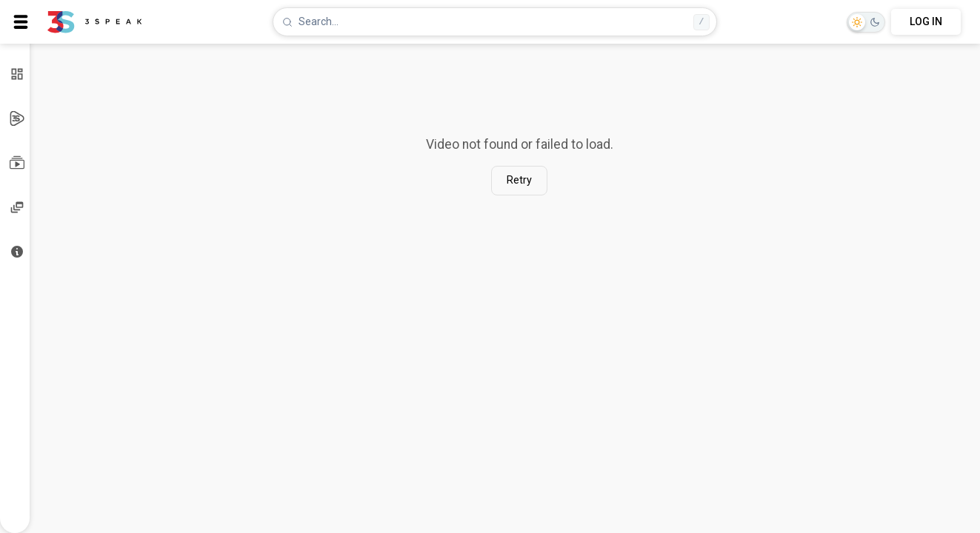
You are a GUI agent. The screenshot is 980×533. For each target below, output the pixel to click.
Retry (519, 180)
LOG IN (926, 21)
